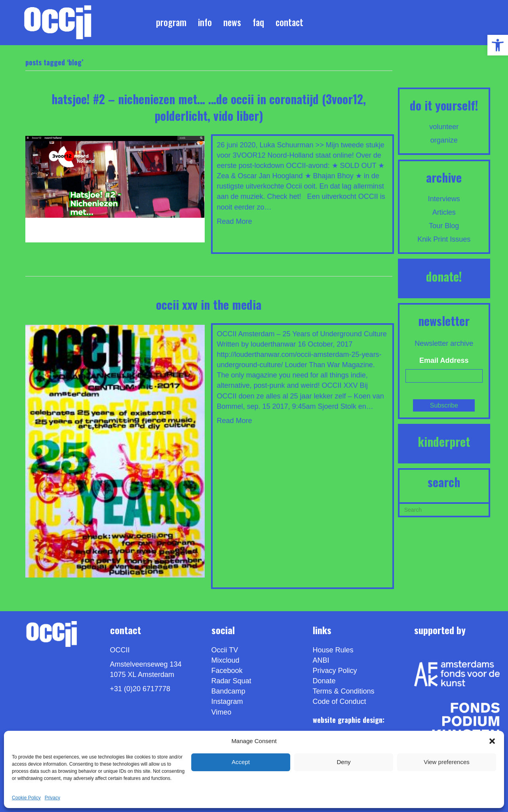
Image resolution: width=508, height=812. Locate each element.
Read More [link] (234, 221)
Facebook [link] (227, 671)
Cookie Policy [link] (26, 798)
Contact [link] (289, 22)
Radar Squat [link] (231, 681)
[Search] (444, 509)
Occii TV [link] (225, 650)
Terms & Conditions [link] (344, 691)
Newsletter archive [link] (444, 343)
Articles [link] (444, 212)
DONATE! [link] (444, 276)
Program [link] (171, 22)
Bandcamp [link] (228, 691)
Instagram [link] (227, 701)
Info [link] (205, 22)
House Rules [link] (333, 650)
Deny (343, 762)
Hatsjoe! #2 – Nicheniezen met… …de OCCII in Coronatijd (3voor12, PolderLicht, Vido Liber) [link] (209, 107)
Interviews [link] (444, 199)
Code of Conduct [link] (340, 701)
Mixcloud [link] (225, 660)
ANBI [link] (321, 660)
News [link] (232, 22)
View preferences (447, 762)
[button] (492, 741)
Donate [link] (324, 681)
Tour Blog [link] (444, 226)
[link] (498, 45)
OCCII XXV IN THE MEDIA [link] (209, 304)
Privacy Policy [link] (335, 671)
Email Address (444, 360)
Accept (241, 762)
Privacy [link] (52, 798)
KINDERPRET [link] (444, 441)
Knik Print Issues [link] (444, 239)
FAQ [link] (258, 22)
